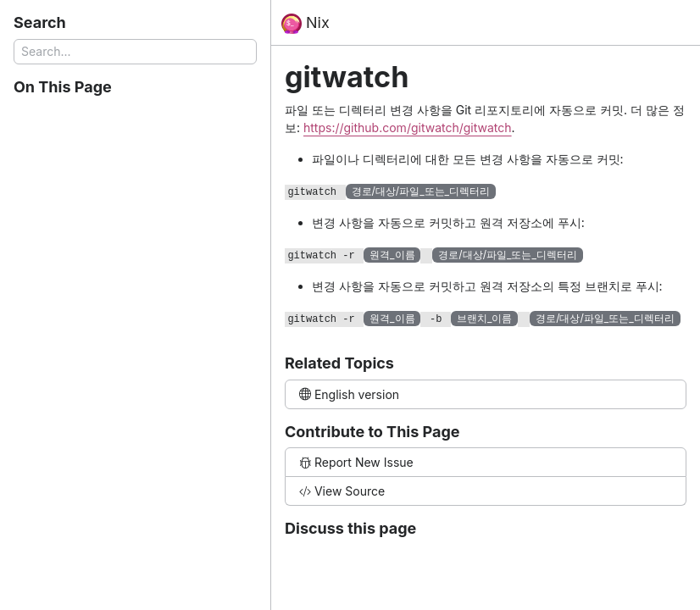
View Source (342, 491)
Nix (306, 24)
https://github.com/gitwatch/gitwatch (408, 128)
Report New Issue (356, 462)
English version (349, 394)
